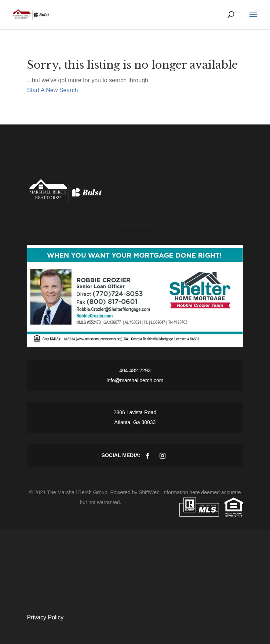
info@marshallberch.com (135, 380)
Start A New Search (53, 90)
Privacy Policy (45, 617)
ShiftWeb (149, 492)
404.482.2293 (135, 370)
